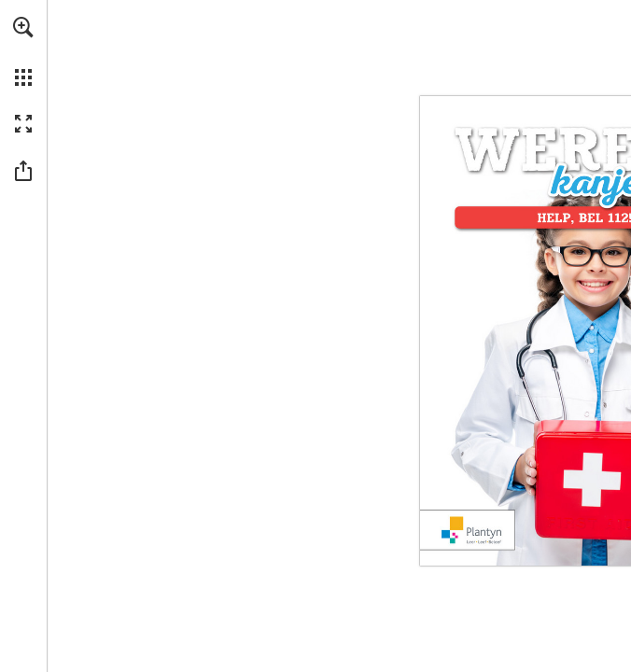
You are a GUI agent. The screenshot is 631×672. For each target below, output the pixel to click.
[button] (23, 27)
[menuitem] (23, 51)
